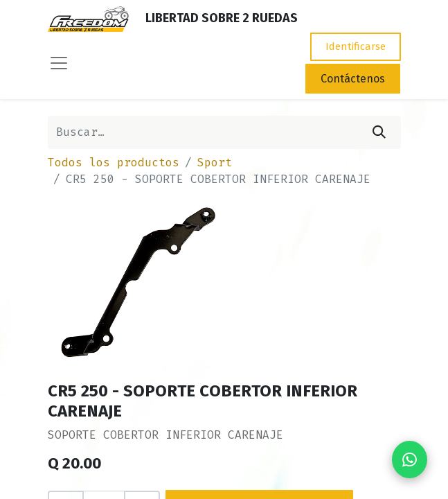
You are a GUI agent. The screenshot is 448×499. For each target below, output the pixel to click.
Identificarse (356, 46)
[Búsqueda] (379, 132)
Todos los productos (114, 163)
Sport (215, 163)
